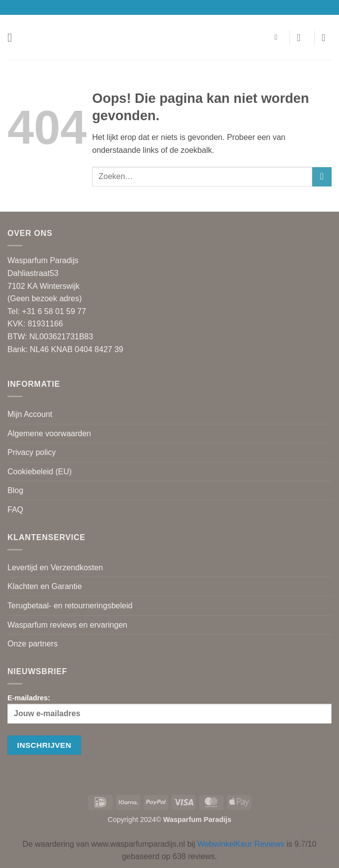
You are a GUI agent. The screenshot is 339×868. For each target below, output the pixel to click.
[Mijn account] (302, 38)
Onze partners (32, 644)
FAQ (15, 510)
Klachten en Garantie (45, 586)
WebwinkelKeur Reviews (241, 844)
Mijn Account (30, 414)
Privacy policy (32, 452)
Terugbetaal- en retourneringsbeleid (70, 606)
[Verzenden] (322, 177)
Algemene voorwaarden (49, 434)
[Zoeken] (278, 37)
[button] (13, 37)
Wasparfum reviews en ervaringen (67, 625)
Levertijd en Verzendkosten (55, 568)
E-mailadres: (169, 709)
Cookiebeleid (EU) (40, 472)
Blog (15, 490)
